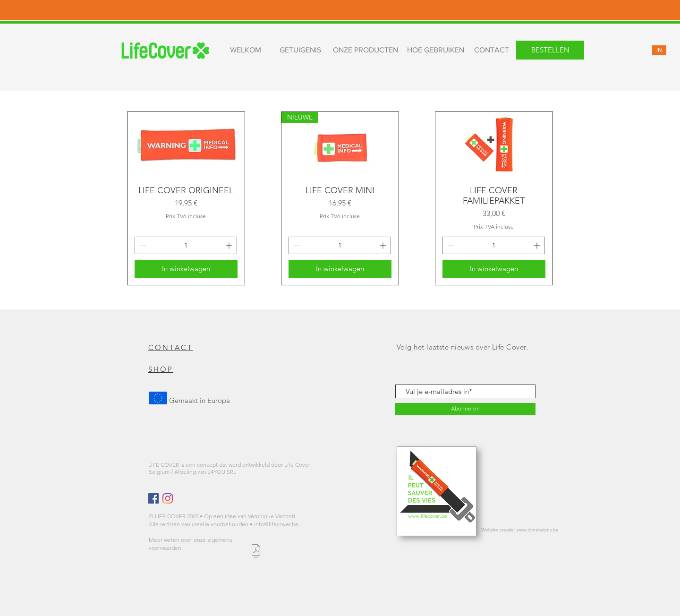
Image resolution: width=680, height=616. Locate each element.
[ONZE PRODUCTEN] (365, 50)
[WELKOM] (245, 50)
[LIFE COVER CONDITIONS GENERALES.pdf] (256, 552)
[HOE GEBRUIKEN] (435, 50)
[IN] (659, 50)
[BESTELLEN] (550, 50)
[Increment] (230, 245)
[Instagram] (168, 498)
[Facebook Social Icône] (153, 498)
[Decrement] (142, 245)
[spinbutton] (186, 245)
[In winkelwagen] (186, 269)
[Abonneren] (465, 409)
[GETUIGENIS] (300, 50)
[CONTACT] (492, 50)
